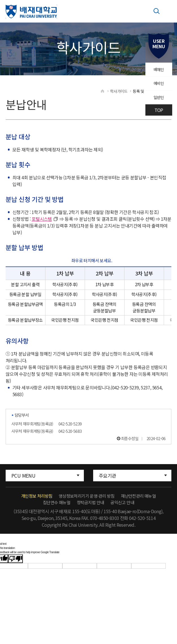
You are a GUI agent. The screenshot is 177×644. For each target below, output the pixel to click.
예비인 (158, 87)
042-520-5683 (70, 435)
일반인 (158, 103)
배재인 (158, 70)
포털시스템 (42, 222)
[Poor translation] (16, 563)
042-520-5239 (70, 427)
